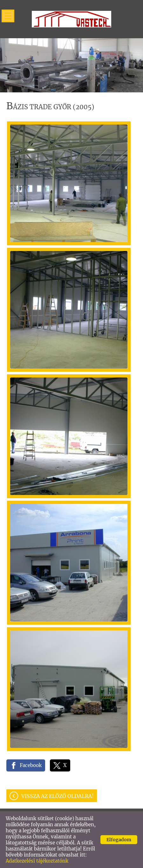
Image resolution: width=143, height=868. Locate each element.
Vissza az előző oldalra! (58, 796)
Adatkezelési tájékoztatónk (37, 861)
